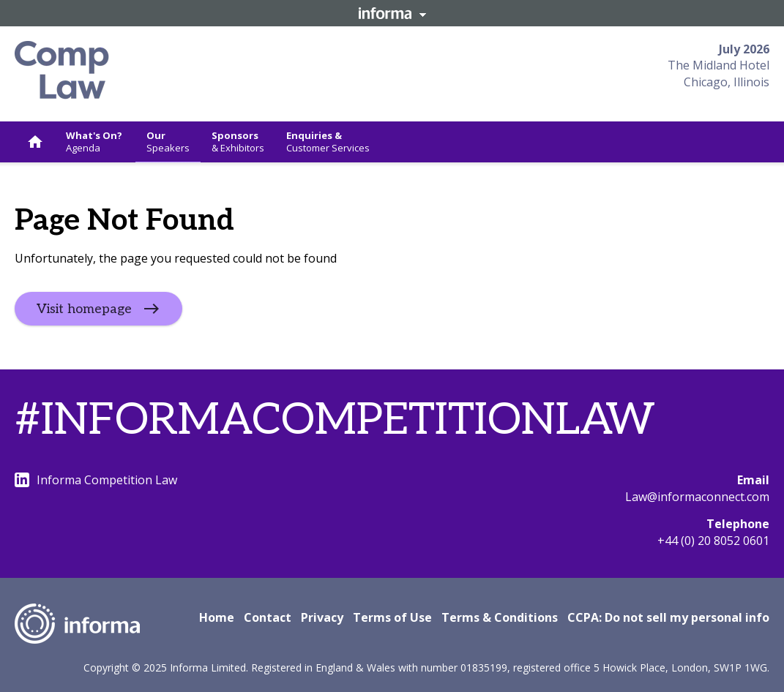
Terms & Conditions (500, 617)
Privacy (322, 617)
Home (217, 617)
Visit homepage (84, 309)
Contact (268, 617)
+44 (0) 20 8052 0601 (713, 541)
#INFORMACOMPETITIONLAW (335, 421)
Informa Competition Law (96, 480)
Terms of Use (392, 617)
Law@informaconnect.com (697, 497)
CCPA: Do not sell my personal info (668, 617)
